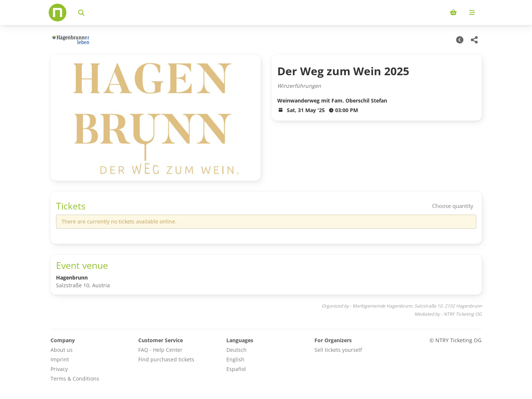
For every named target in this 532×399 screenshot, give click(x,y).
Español (236, 369)
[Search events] (81, 13)
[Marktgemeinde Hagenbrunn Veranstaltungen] (70, 40)
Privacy (59, 369)
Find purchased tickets (166, 359)
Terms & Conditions (75, 379)
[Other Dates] (460, 40)
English (235, 359)
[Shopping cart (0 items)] (453, 13)
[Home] (58, 13)
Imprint (60, 359)
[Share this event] (474, 40)
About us (62, 350)
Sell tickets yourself (338, 350)
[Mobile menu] (472, 13)
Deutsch (237, 350)
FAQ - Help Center (160, 350)
